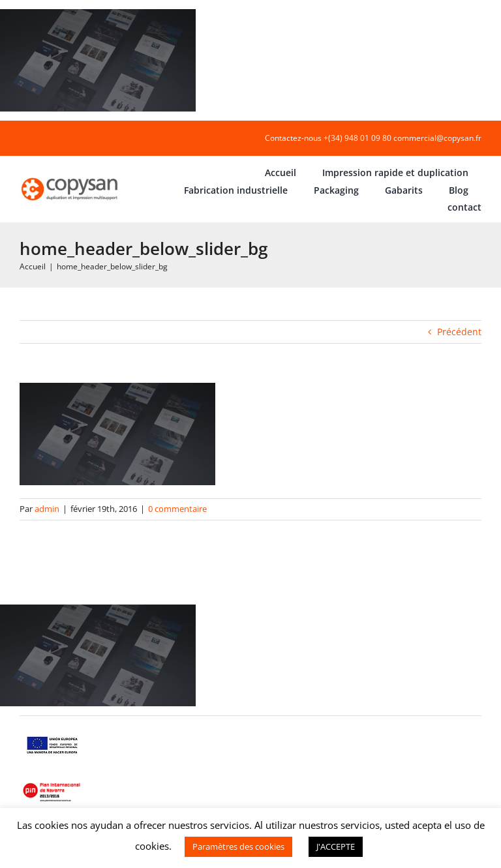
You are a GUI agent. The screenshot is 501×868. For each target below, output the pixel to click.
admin (47, 509)
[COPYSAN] (70, 178)
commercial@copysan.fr (437, 138)
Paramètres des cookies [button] (238, 846)
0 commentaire (177, 509)
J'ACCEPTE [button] (336, 846)
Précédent (459, 332)
